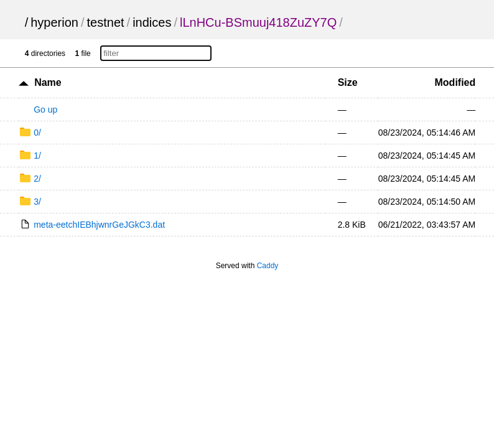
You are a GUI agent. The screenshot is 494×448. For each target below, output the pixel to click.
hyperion (54, 22)
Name (48, 82)
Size (348, 82)
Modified (455, 82)
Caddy (268, 266)
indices (152, 22)
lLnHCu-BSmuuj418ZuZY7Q (258, 22)
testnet (106, 22)
